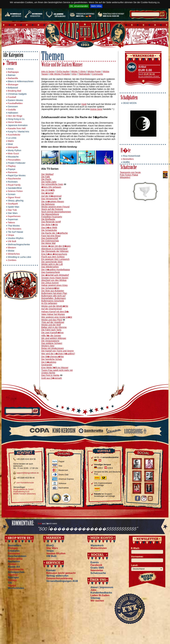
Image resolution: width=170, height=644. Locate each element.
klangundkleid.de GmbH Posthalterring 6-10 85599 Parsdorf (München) (25, 492)
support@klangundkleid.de (28, 473)
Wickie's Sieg (48, 346)
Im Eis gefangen (49, 303)
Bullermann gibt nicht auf (53, 296)
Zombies (12, 260)
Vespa (11, 235)
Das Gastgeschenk (50, 272)
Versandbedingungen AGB (62, 581)
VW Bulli (12, 241)
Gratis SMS (97, 568)
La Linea (12, 138)
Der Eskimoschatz (50, 241)
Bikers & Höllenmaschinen (21, 81)
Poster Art (14, 567)
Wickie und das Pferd (52, 320)
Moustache (13, 157)
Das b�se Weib (49, 228)
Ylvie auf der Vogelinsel (53, 322)
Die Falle (46, 177)
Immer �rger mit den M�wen (56, 246)
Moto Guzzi (13, 154)
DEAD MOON (130, 103)
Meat (10, 144)
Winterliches (14, 254)
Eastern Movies (15, 100)
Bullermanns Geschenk (53, 301)
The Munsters (15, 229)
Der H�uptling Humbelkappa (56, 270)
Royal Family (14, 185)
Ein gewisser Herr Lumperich (55, 259)
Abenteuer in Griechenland (54, 249)
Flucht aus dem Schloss (53, 257)
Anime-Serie (96, 109)
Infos (74, 74)
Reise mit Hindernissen (53, 348)
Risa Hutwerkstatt (132, 156)
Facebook (96, 565)
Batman (12, 75)
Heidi (84, 104)
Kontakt (51, 570)
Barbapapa (13, 72)
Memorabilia (15, 559)
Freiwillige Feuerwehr (52, 217)
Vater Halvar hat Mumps (53, 314)
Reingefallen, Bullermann (53, 298)
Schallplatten (129, 98)
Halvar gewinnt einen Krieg (54, 285)
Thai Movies (14, 226)
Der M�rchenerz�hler (53, 357)
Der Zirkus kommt (50, 283)
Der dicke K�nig (49, 225)
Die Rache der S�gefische (54, 233)
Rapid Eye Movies (17, 175)
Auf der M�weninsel (51, 196)
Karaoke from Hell (17, 128)
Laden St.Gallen (100, 595)
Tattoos (11, 223)
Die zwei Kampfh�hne (52, 333)
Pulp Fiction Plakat (129, 175)
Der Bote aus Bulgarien (53, 291)
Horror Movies (15, 122)
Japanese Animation (18, 125)
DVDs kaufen (63, 72)
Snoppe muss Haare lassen (55, 278)
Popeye (12, 169)
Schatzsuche (129, 168)
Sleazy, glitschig (16, 201)
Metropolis (13, 147)
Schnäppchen (16, 572)
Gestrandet (47, 365)
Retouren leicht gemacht (61, 573)
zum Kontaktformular (25, 483)
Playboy (12, 166)
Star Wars (13, 213)
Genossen (13, 106)
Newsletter (97, 570)
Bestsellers (128, 159)
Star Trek (12, 210)
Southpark (13, 204)
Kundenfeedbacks (101, 593)
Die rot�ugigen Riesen (53, 201)
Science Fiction (15, 191)
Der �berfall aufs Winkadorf (55, 275)
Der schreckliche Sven (52, 184)
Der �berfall (47, 193)
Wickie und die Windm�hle (55, 306)
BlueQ (50, 545)
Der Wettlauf (47, 174)
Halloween (13, 113)
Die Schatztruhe (49, 230)
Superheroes (14, 216)
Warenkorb (97, 545)
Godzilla (12, 110)
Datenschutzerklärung (59, 578)
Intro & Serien (48, 72)
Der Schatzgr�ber (50, 288)
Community (97, 74)
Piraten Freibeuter (17, 163)
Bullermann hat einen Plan (54, 293)
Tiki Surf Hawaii (15, 232)
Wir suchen (97, 601)
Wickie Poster (94, 72)
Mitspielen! (125, 177)
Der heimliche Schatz (52, 359)
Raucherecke (14, 179)
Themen (12, 64)
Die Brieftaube (48, 219)
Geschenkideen (17, 556)
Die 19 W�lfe (48, 190)
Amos (11, 69)
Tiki (10, 583)
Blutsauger (13, 85)
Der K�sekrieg (49, 362)
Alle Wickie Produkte (60, 74)
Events (95, 562)
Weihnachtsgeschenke (19, 244)
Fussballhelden (15, 103)
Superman (13, 219)
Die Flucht (46, 179)
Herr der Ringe (15, 116)
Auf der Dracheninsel (52, 309)
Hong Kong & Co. (16, 119)
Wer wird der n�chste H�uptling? (58, 354)
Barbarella (13, 78)
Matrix (11, 141)
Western (12, 248)
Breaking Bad (14, 91)
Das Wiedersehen (50, 267)
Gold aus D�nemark (52, 378)
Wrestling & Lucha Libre (19, 257)
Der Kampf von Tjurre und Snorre (57, 351)
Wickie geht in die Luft (52, 264)
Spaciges (13, 577)
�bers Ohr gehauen (51, 187)
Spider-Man (13, 207)
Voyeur (12, 585)
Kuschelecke (14, 135)
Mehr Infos (96, 6)
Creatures (14, 551)
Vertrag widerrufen (57, 576)
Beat (40, 524)
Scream (12, 194)
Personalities (14, 160)
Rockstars (13, 182)
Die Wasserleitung (50, 214)
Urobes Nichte (48, 373)
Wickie (11, 251)
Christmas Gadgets (17, 94)
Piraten (12, 564)
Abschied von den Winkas (54, 280)
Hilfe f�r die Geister (51, 336)
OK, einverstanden (79, 6)
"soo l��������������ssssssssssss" (88, 529)
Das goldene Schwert (52, 343)
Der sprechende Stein (52, 262)
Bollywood (13, 88)
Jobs (93, 590)
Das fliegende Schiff (51, 222)
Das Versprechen (50, 199)
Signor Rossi (14, 197)
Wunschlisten (16, 588)
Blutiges (13, 548)
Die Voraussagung (50, 341)
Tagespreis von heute (130, 172)
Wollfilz (126, 162)
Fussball (12, 97)
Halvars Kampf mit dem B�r (55, 312)
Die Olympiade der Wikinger (55, 251)
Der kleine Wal (48, 243)
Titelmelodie (84, 74)
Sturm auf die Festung (52, 209)
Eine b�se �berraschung (54, 254)
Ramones (13, 172)
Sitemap (13, 575)
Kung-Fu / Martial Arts (18, 132)
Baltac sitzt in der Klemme (54, 327)
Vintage (12, 580)
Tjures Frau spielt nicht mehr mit (57, 370)
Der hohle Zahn (49, 182)
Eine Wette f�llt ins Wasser (55, 368)
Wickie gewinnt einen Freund (55, 207)
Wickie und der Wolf (51, 325)
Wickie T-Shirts (78, 72)
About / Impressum (102, 587)
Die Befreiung (48, 204)
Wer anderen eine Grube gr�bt (57, 317)
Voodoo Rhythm (16, 238)
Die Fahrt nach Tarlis (51, 330)
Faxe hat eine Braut (51, 236)
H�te (126, 151)
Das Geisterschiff (50, 238)
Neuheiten (14, 561)
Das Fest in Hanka (50, 375)
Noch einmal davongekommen (56, 212)
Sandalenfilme (15, 188)
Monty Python (15, 150)
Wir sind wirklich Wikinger (54, 338)
